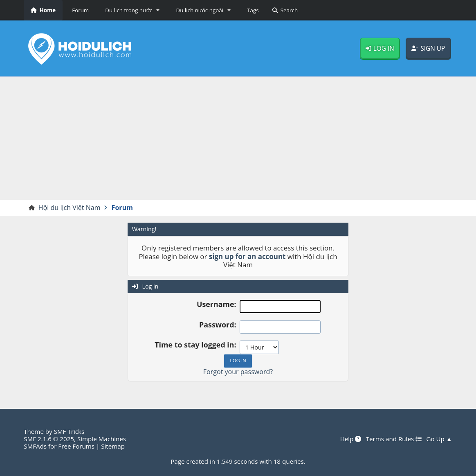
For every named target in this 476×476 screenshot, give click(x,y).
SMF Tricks (69, 431)
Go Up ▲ (439, 439)
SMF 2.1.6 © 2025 (49, 439)
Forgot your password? (238, 372)
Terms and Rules (394, 439)
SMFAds (35, 446)
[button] (131, 10)
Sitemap (113, 446)
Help (351, 439)
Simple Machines (102, 439)
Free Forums (76, 446)
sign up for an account (247, 256)
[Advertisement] (238, 138)
